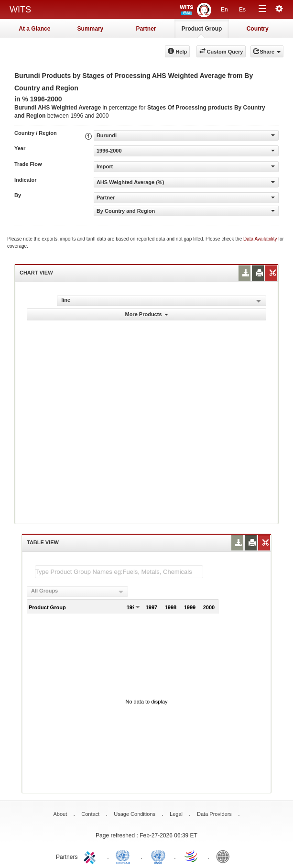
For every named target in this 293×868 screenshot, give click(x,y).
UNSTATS (158, 856)
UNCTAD (125, 856)
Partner (146, 29)
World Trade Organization (192, 856)
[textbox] (119, 572)
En (224, 10)
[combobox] (77, 592)
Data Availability (261, 239)
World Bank (225, 856)
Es (242, 10)
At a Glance (34, 29)
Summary (91, 29)
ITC (91, 856)
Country (258, 29)
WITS (20, 10)
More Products (146, 314)
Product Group (202, 29)
